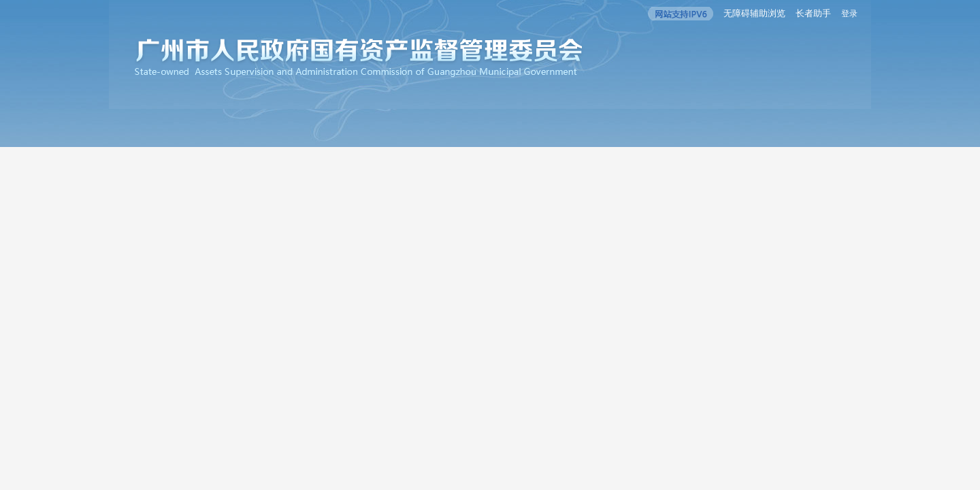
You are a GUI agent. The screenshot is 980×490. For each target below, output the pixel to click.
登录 (849, 14)
